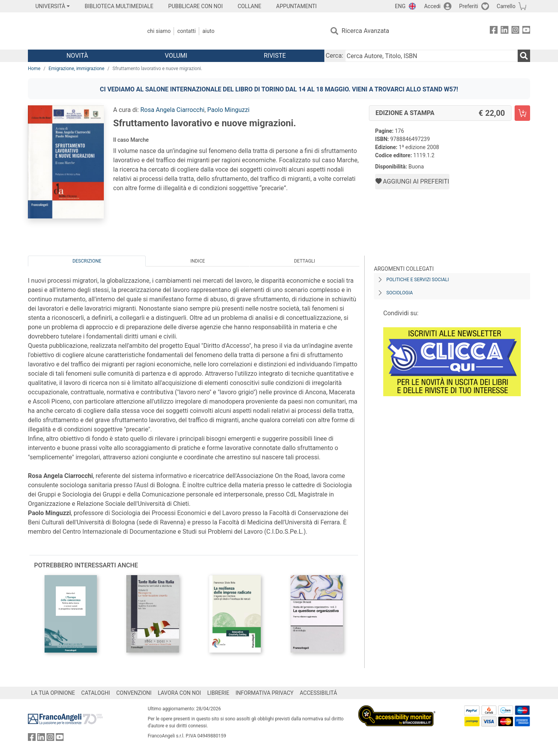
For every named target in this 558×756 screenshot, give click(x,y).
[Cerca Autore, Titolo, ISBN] (431, 56)
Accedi (432, 6)
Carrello (506, 6)
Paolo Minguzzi (228, 110)
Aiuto (208, 31)
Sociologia (400, 293)
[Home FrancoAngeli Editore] (79, 31)
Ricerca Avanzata (366, 31)
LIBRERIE (218, 693)
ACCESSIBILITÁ (319, 693)
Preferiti (469, 6)
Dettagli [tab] (305, 261)
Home (34, 69)
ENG (400, 6)
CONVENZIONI (134, 693)
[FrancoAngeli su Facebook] (494, 31)
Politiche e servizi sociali (418, 280)
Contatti (186, 31)
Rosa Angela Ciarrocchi (172, 110)
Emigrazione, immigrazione (76, 69)
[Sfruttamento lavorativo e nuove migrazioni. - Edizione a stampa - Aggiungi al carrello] (522, 113)
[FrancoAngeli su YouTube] (526, 31)
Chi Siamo (159, 31)
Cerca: (335, 56)
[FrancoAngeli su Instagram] (515, 31)
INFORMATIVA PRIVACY (265, 693)
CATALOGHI (96, 693)
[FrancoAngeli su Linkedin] (505, 31)
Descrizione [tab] (87, 261)
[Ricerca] (524, 56)
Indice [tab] (198, 261)
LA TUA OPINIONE (53, 693)
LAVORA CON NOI (179, 693)
